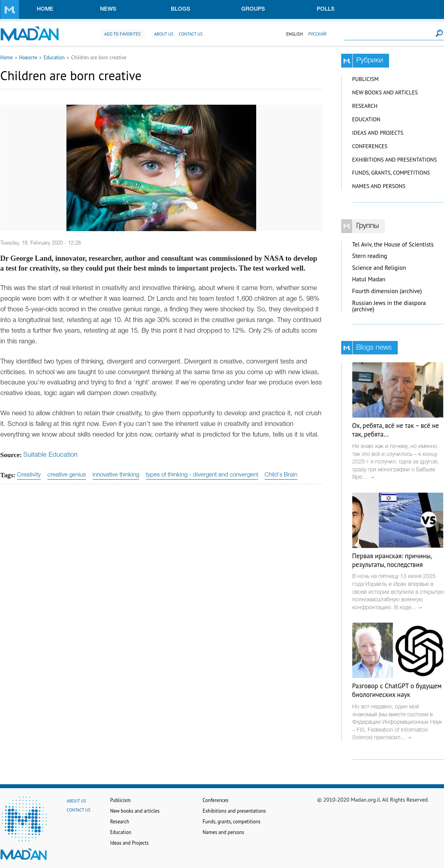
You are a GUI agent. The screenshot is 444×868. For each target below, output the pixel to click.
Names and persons (379, 186)
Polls (326, 9)
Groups (253, 9)
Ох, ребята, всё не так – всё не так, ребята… (396, 430)
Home (45, 9)
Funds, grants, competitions (391, 173)
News (108, 9)
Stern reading (370, 256)
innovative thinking (116, 475)
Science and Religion (379, 268)
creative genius (67, 475)
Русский (317, 34)
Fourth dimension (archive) (387, 291)
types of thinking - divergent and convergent (202, 475)
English (295, 34)
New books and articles (385, 92)
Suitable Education (50, 455)
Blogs (180, 9)
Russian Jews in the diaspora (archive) (389, 306)
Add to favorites (123, 34)
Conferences (370, 146)
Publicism (366, 79)
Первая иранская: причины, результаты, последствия (392, 560)
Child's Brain (281, 475)
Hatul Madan (369, 279)
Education (54, 57)
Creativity (29, 475)
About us (163, 34)
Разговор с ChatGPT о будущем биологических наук (397, 690)
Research (365, 106)
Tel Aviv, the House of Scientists (393, 244)
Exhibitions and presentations (395, 160)
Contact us (191, 34)
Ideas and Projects (378, 133)
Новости (28, 57)
